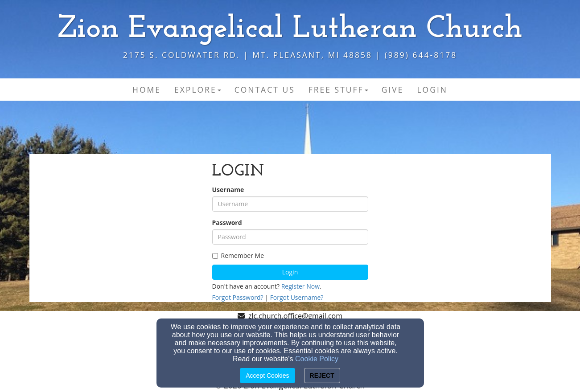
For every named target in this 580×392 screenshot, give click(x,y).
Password (227, 223)
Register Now (300, 286)
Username (228, 190)
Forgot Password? (238, 297)
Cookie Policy (317, 359)
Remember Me (238, 255)
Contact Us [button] (265, 90)
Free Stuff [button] (338, 90)
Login (290, 272)
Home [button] (147, 90)
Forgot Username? (297, 297)
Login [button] (432, 90)
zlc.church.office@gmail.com (295, 316)
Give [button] (393, 90)
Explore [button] (198, 90)
